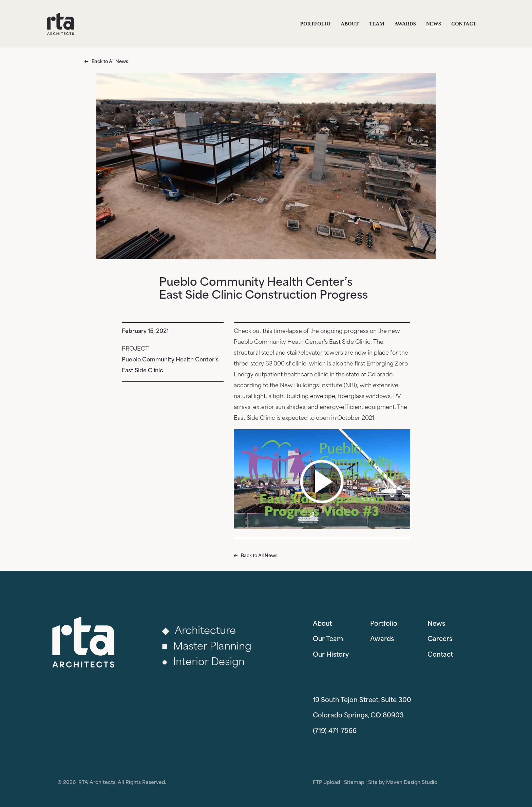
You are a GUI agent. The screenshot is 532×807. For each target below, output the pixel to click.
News (434, 24)
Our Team (328, 640)
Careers (440, 640)
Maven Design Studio (412, 783)
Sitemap (354, 783)
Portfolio (315, 24)
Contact (464, 24)
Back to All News (110, 62)
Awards (405, 24)
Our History (331, 655)
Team (377, 24)
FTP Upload (326, 783)
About (350, 24)
